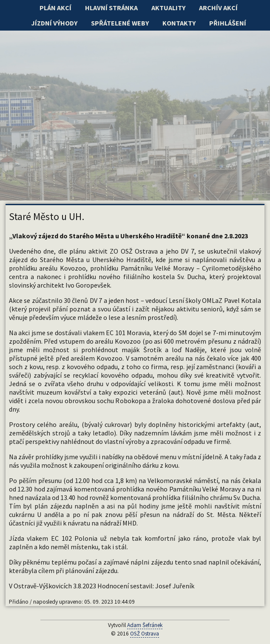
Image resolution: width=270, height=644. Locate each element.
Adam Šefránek (145, 625)
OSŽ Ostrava (145, 634)
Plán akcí (55, 8)
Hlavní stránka (111, 8)
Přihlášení (228, 23)
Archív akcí (218, 8)
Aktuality (168, 8)
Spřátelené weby (120, 23)
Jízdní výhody (54, 23)
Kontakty (179, 23)
